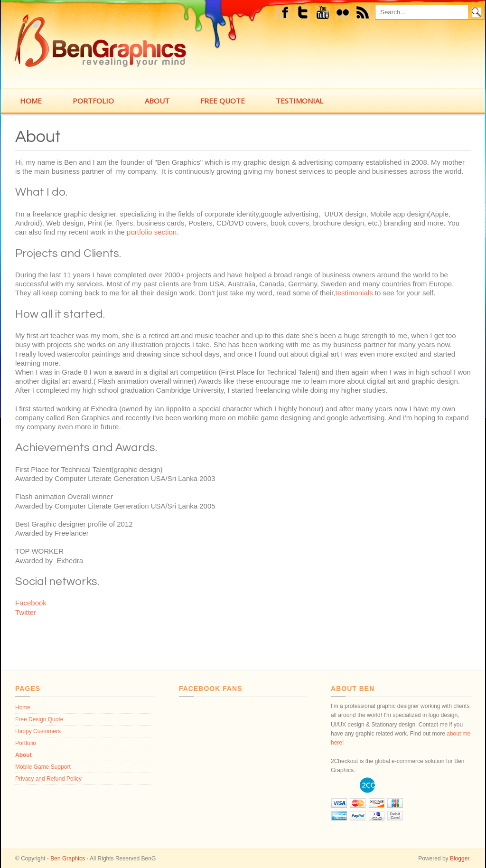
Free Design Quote (39, 719)
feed (365, 14)
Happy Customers (38, 731)
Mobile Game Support (43, 767)
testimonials (354, 293)
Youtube (323, 14)
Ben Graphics (68, 859)
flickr (345, 14)
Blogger (460, 859)
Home (23, 708)
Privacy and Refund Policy (48, 779)
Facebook (284, 14)
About (38, 137)
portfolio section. (153, 232)
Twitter (304, 14)
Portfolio (26, 743)
